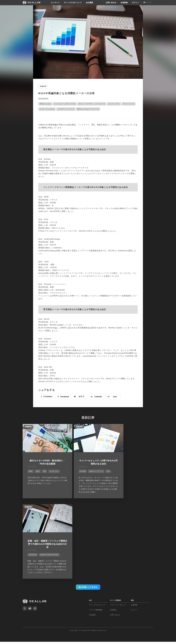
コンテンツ (53, 2)
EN (150, 2)
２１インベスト (114, 103)
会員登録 (123, 2)
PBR (30, 470)
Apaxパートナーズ (88, 470)
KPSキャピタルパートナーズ (88, 109)
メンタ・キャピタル (47, 109)
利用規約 (113, 531)
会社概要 (90, 2)
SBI (44, 470)
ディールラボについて (72, 2)
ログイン (135, 2)
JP (144, 2)
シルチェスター (55, 470)
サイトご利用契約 (115, 521)
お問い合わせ (110, 2)
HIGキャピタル (45, 103)
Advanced (120, 474)
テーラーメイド (129, 103)
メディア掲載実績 (96, 531)
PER (37, 470)
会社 (90, 521)
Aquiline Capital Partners (137, 474)
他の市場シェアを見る (88, 508)
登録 (132, 521)
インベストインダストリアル (65, 103)
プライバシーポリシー (118, 526)
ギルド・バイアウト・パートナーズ (92, 103)
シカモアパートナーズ (66, 109)
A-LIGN (75, 470)
